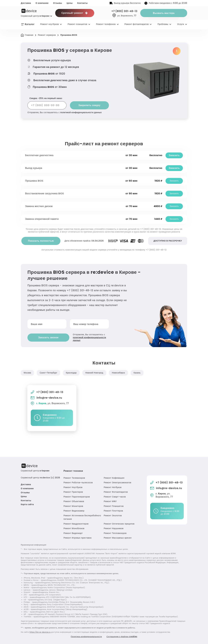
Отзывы (58, 3)
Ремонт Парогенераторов (77, 496)
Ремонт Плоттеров (113, 510)
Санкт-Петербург (49, 372)
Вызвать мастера (164, 13)
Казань (139, 372)
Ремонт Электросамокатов (117, 482)
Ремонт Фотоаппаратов (116, 492)
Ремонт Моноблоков (74, 528)
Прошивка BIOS (35, 181)
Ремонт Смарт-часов (115, 496)
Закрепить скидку (89, 105)
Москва (27, 372)
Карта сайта (27, 504)
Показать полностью (41, 241)
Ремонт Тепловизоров (115, 533)
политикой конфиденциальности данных (81, 112)
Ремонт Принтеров (73, 492)
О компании (42, 3)
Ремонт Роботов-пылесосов (78, 482)
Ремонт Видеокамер (74, 510)
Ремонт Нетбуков (113, 487)
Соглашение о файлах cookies (123, 636)
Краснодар (72, 372)
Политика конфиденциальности (86, 636)
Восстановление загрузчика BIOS (45, 194)
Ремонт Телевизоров (74, 477)
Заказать (174, 155)
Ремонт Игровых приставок (78, 537)
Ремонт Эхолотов (113, 515)
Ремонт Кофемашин (114, 477)
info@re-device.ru (47, 397)
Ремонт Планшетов (114, 506)
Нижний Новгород (95, 372)
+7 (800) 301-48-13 (124, 11)
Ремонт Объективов (74, 501)
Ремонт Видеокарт (73, 533)
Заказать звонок (45, 337)
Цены (70, 3)
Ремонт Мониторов (73, 506)
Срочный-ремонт (75, 13)
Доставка (26, 3)
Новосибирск (120, 372)
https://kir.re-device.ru (40, 632)
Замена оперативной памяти (42, 219)
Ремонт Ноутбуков (73, 487)
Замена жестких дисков (39, 206)
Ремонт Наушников (114, 528)
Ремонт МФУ (110, 501)
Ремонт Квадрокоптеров (76, 523)
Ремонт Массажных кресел (118, 537)
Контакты (82, 3)
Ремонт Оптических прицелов (119, 523)
